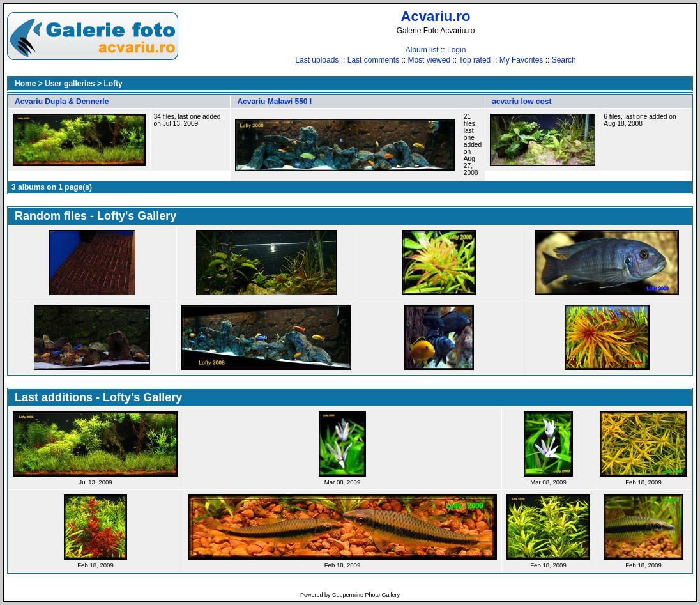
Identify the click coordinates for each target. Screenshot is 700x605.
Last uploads (317, 60)
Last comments (373, 60)
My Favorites (521, 60)
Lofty (113, 84)
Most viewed (429, 60)
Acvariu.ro (436, 16)
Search (564, 60)
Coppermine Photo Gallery (366, 595)
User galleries (70, 84)
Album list (422, 50)
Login (456, 50)
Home (25, 84)
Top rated (475, 60)
